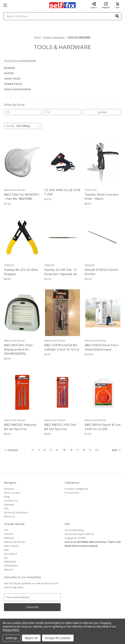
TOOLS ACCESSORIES (17, 89)
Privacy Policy (11, 630)
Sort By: (10, 126)
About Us (9, 516)
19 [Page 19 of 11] (90, 450)
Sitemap (9, 505)
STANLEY (9, 538)
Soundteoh (11, 554)
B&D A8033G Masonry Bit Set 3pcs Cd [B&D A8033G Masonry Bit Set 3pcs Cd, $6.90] (20, 427)
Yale (6, 550)
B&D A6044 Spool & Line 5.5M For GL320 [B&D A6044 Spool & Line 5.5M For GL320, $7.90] (103, 427)
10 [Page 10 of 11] (33, 450)
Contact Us (11, 501)
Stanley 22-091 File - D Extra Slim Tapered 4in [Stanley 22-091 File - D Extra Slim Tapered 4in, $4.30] (61, 272)
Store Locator (12, 493)
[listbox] (29, 126)
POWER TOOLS (13, 84)
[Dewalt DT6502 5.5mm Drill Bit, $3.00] (103, 237)
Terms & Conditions (16, 512)
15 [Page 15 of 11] (64, 450)
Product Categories (76, 489)
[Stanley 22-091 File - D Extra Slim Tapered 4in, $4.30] (62, 237)
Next (116, 450)
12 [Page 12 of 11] (44, 450)
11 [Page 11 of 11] (39, 450)
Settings (12, 638)
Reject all (31, 638)
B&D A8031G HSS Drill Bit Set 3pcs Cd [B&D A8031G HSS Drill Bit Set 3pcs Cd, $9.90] (60, 427)
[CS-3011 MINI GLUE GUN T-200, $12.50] (62, 162)
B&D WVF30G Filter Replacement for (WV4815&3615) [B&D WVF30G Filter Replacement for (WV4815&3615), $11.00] (18, 349)
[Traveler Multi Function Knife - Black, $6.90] (103, 162)
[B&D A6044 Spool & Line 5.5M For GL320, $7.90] (103, 392)
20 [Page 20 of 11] (97, 450)
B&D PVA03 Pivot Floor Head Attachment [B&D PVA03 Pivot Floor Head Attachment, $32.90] (102, 347)
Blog (7, 497)
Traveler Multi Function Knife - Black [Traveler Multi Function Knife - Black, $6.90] (102, 197)
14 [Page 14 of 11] (57, 450)
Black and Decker (15, 542)
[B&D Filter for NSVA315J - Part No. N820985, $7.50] (22, 162)
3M (6, 530)
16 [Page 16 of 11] (71, 450)
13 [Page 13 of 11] (51, 450)
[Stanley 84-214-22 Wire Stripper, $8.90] (22, 237)
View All (8, 570)
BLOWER (9, 68)
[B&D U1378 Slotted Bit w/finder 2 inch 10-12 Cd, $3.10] (62, 313)
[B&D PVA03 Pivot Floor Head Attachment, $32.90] (103, 313)
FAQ (6, 509)
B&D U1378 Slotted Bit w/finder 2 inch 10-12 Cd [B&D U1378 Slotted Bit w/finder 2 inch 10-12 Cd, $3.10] (61, 347)
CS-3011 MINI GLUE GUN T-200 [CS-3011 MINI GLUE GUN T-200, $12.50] (62, 192)
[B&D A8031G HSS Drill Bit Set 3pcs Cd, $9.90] (62, 392)
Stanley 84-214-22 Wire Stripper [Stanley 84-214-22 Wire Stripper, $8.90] (21, 272)
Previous (11, 450)
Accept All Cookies (58, 638)
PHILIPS (9, 534)
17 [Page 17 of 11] (78, 450)
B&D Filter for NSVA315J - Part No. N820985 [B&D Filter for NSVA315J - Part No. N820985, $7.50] (21, 197)
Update (102, 112)
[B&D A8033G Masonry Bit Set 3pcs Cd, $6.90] (22, 392)
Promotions (72, 493)
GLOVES (9, 73)
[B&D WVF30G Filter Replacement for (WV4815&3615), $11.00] (22, 313)
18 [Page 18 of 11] (84, 450)
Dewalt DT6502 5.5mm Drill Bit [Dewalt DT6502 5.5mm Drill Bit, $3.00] (102, 272)
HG (6, 558)
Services (9, 489)
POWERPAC (11, 566)
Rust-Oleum (11, 546)
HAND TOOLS (12, 79)
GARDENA (10, 562)
